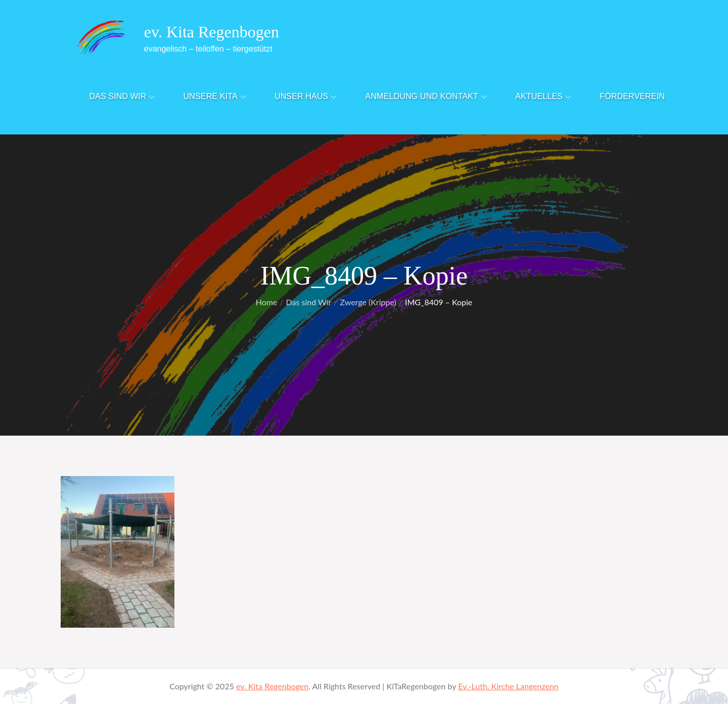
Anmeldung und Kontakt (426, 96)
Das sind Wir (122, 96)
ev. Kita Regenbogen (212, 32)
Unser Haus (306, 96)
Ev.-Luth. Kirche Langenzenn (508, 686)
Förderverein (632, 96)
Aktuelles (543, 96)
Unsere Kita (215, 96)
